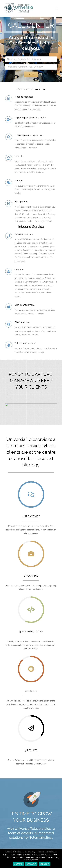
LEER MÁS (45, 864)
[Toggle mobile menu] (57, 8)
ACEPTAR (18, 864)
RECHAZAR (31, 864)
